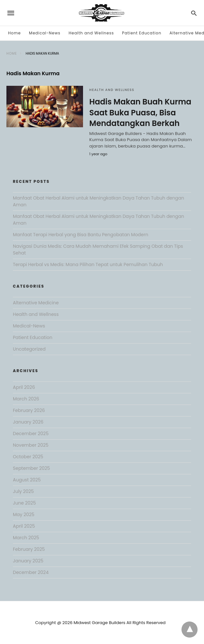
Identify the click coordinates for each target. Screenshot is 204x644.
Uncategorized (29, 349)
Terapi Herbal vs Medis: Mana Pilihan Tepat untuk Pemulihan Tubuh (88, 264)
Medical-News (45, 33)
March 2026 (26, 399)
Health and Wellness (91, 33)
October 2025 (28, 457)
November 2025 (31, 445)
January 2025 (28, 561)
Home (14, 33)
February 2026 (29, 410)
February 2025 (29, 549)
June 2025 (24, 503)
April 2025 (24, 526)
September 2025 (31, 468)
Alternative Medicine (36, 303)
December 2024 (31, 572)
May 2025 (24, 514)
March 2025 (26, 538)
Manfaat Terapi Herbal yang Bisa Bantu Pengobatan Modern (81, 235)
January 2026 (28, 422)
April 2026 (24, 387)
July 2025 (23, 491)
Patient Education (142, 33)
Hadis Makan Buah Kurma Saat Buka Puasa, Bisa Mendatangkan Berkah (140, 112)
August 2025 (27, 480)
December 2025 (31, 434)
